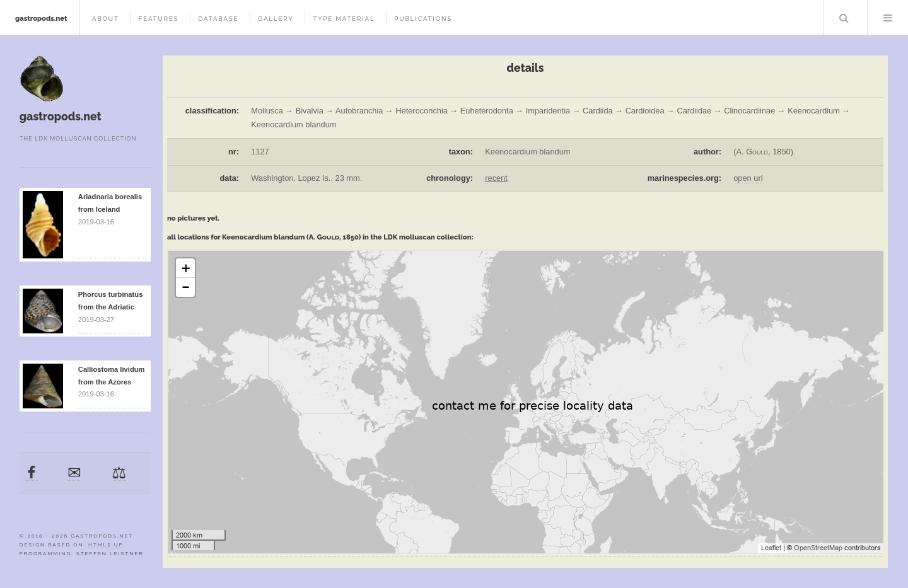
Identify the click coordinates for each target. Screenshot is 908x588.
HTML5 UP (106, 545)
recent (496, 178)
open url (748, 178)
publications (423, 19)
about (106, 19)
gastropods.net (41, 18)
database (218, 19)
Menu (888, 18)
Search (844, 18)
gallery (276, 19)
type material (344, 19)
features (159, 19)
